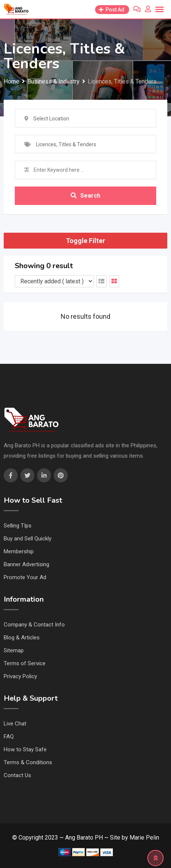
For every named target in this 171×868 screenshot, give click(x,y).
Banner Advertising (26, 564)
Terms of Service (25, 663)
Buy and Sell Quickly (28, 539)
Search (85, 196)
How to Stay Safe (25, 749)
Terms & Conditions (28, 762)
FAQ (9, 737)
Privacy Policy (20, 676)
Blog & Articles (22, 638)
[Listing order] (54, 281)
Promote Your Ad (25, 577)
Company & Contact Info (34, 625)
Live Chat (15, 724)
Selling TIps (18, 526)
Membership (19, 551)
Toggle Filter (85, 241)
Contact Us (17, 775)
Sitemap (14, 650)
